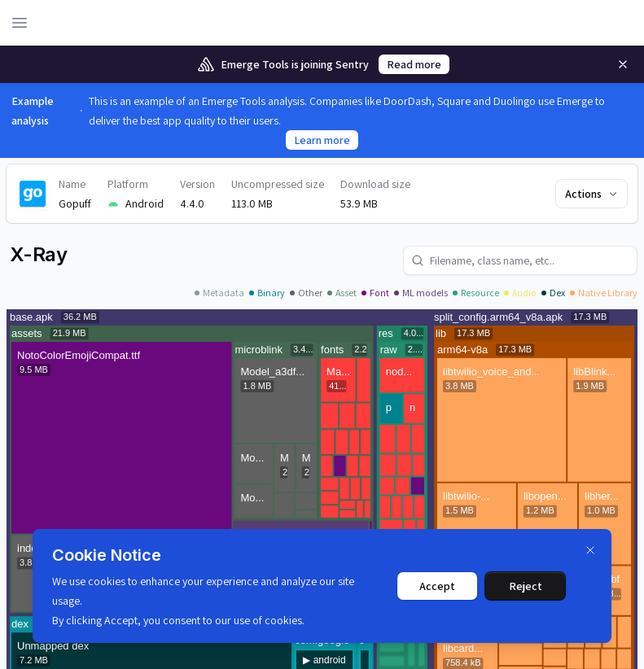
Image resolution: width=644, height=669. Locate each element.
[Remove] (623, 64)
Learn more (322, 140)
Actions (592, 194)
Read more (414, 64)
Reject (526, 586)
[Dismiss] (590, 550)
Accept (437, 586)
